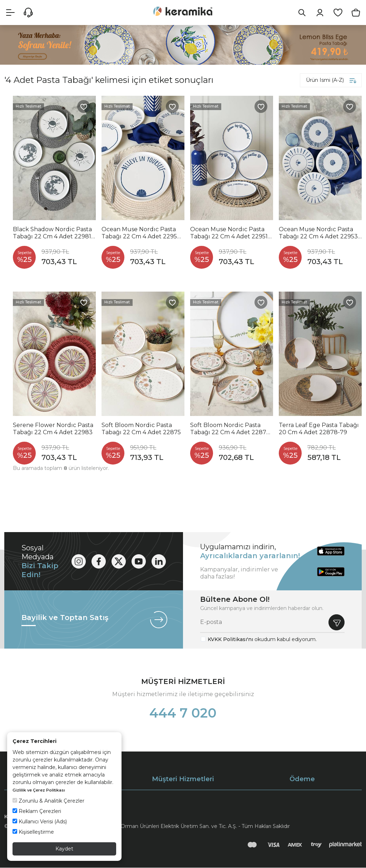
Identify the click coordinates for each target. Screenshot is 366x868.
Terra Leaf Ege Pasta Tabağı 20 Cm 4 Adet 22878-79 (319, 429)
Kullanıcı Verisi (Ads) (40, 822)
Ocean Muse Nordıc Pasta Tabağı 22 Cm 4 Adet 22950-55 (142, 233)
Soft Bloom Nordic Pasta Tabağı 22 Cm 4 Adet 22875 (141, 429)
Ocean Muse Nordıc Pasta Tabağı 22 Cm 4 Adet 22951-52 (230, 233)
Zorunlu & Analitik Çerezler (48, 801)
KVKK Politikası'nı (230, 640)
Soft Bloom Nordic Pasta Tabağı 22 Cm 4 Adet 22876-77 (231, 429)
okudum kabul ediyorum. (262, 640)
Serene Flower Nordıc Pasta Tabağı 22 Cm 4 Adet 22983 (53, 429)
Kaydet (64, 849)
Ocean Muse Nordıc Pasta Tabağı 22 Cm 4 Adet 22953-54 (319, 233)
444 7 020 (183, 713)
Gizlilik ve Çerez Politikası (39, 790)
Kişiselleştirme (33, 832)
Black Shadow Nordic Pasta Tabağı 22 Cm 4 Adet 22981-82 (53, 233)
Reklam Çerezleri (37, 811)
